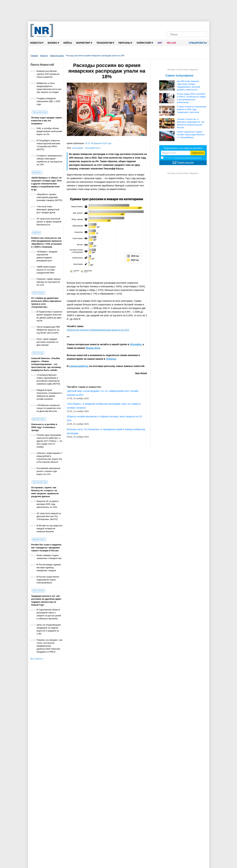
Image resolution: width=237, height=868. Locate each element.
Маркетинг (84, 43)
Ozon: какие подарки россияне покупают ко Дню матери (48, 342)
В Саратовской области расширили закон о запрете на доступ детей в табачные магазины (49, 614)
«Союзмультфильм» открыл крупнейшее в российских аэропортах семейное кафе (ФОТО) (48, 379)
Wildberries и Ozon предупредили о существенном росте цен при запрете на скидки (49, 88)
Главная (34, 56)
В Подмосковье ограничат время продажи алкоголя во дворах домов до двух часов (49, 316)
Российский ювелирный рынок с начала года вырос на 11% (48, 471)
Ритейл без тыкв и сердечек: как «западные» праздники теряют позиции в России (47, 548)
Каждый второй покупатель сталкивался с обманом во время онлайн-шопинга (49, 394)
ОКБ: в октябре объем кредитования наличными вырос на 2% (49, 131)
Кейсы (68, 43)
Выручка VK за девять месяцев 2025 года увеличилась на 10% (48, 504)
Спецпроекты (197, 43)
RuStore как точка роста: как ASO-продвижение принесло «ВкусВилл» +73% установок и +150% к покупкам (47, 242)
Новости (37, 43)
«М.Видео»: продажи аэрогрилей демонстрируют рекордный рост (47, 256)
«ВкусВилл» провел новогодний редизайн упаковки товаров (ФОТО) (49, 197)
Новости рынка (57, 56)
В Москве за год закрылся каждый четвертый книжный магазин (49, 528)
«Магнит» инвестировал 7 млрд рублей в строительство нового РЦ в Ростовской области (49, 458)
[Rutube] (196, 26)
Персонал (38, 293)
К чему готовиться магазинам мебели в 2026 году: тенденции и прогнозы (192, 109)
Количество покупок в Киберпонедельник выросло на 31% (98, 330)
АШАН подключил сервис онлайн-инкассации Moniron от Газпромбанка (191, 135)
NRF (160, 43)
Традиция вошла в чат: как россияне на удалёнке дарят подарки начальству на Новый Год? (46, 600)
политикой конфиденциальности (188, 158)
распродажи (78, 148)
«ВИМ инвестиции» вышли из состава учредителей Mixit (46, 270)
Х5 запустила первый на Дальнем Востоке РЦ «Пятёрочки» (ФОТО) (49, 516)
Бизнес (53, 43)
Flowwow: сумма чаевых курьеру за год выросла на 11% (49, 282)
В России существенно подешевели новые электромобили (48, 580)
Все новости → (38, 659)
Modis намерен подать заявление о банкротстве (49, 557)
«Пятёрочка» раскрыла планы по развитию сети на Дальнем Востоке (49, 408)
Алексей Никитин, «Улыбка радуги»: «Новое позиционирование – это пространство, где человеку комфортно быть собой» (46, 364)
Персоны (125, 43)
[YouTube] (190, 26)
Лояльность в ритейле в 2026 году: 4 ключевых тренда (44, 427)
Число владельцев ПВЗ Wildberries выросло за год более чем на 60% (48, 330)
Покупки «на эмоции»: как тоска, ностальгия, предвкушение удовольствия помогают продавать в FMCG (49, 646)
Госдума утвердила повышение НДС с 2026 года (48, 101)
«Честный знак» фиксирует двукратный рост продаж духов (48, 209)
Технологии (105, 43)
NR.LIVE (171, 43)
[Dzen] (184, 26)
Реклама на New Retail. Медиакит (183, 70)
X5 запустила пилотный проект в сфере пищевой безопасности (49, 222)
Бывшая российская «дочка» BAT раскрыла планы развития (48, 74)
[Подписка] (202, 26)
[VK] (177, 26)
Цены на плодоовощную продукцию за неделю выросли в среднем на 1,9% (49, 629)
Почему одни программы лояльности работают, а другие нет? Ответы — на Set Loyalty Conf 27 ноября (49, 441)
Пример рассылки (186, 162)
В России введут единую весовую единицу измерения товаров (49, 568)
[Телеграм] (171, 26)
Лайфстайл (145, 43)
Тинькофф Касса (93, 148)
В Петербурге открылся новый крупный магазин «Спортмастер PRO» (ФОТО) (48, 145)
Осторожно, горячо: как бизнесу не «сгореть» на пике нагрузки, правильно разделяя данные (45, 492)
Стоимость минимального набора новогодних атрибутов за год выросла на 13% (49, 160)
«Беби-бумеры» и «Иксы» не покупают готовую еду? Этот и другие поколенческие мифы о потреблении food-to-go (47, 184)
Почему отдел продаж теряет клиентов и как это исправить (47, 121)
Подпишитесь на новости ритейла (183, 148)
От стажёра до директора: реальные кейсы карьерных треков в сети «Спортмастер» (46, 302)
